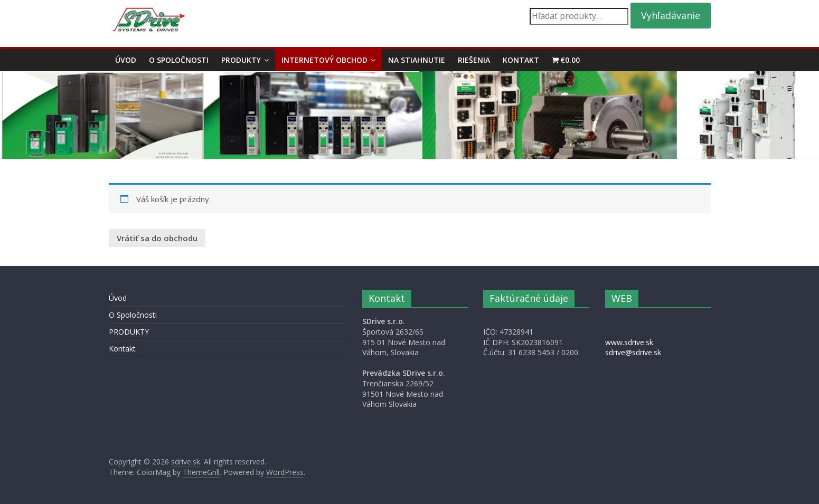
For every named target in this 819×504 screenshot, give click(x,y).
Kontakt (521, 60)
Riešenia (474, 60)
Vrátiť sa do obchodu (157, 238)
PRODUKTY (241, 60)
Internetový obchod (324, 60)
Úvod (126, 60)
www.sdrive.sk (629, 342)
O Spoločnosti (179, 60)
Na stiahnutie (417, 60)
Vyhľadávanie (671, 15)
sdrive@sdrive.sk (633, 352)
